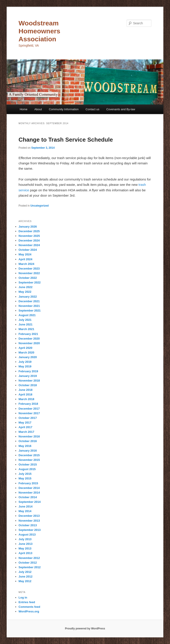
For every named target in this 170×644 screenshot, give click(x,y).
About (38, 109)
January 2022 (28, 297)
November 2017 (29, 413)
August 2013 (27, 535)
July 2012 (25, 572)
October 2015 (28, 464)
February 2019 (28, 371)
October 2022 (28, 278)
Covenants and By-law (121, 109)
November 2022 (29, 273)
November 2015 (29, 460)
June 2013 (26, 544)
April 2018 (25, 394)
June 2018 (26, 390)
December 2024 (29, 240)
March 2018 (26, 399)
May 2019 (25, 366)
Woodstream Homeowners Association (39, 31)
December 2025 (29, 231)
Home (24, 109)
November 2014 (29, 493)
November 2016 (29, 436)
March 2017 (26, 432)
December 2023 (29, 269)
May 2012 (25, 581)
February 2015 (28, 483)
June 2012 (26, 577)
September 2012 (30, 567)
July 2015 (25, 474)
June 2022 (26, 287)
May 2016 (25, 446)
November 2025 (29, 236)
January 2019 (28, 376)
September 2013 (30, 530)
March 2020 (26, 352)
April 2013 (25, 553)
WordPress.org (29, 611)
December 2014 (29, 488)
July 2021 (25, 320)
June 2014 (26, 506)
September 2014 (30, 502)
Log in (23, 597)
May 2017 (25, 423)
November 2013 (29, 521)
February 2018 (28, 404)
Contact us (93, 109)
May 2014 (25, 511)
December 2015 (29, 455)
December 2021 (29, 301)
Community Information (64, 109)
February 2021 (28, 334)
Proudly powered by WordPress (85, 629)
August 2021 (27, 315)
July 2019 (25, 362)
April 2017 (25, 427)
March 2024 (26, 264)
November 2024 (29, 245)
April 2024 (25, 259)
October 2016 (28, 441)
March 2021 (26, 329)
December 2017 (29, 409)
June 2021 (26, 324)
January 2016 (28, 451)
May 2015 (25, 478)
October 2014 (28, 497)
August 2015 (27, 469)
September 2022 (30, 282)
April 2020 (25, 348)
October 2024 (28, 250)
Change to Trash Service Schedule (66, 140)
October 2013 (28, 525)
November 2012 (29, 558)
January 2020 (28, 357)
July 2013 (25, 539)
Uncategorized (40, 206)
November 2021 (29, 306)
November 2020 (29, 343)
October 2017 (28, 418)
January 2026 (28, 227)
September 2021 (30, 311)
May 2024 (25, 254)
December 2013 (29, 516)
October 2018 (28, 385)
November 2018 (29, 381)
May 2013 (25, 548)
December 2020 (29, 339)
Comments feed (29, 607)
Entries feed (27, 602)
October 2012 (28, 563)
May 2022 (25, 292)
